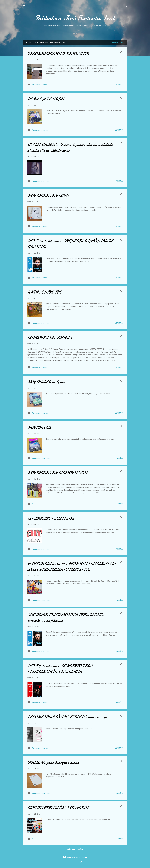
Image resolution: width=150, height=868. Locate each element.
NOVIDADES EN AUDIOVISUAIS (58, 473)
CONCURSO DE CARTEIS (50, 338)
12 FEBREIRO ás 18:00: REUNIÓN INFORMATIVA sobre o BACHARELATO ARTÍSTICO (72, 567)
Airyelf (80, 862)
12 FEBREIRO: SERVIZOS (51, 518)
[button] (121, 53)
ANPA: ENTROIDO (45, 292)
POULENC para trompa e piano (53, 762)
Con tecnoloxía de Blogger (75, 857)
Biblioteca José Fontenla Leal (75, 18)
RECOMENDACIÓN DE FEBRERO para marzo (67, 717)
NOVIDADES (39, 427)
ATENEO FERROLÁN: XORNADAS (58, 808)
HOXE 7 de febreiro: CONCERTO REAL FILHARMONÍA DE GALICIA (60, 669)
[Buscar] (126, 6)
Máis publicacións (75, 850)
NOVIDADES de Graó (46, 382)
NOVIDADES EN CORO (48, 196)
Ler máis (119, 85)
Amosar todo (118, 43)
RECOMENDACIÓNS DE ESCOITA (58, 54)
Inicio (75, 34)
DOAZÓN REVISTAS (46, 99)
